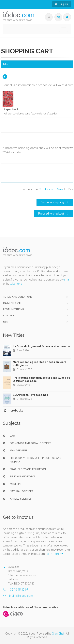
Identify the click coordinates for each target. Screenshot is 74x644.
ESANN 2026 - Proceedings (30, 395)
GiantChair (58, 634)
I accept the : (47, 189)
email (67, 280)
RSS (6, 322)
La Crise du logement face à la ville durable (41, 346)
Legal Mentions (14, 309)
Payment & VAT (12, 303)
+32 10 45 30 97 (16, 590)
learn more (55, 554)
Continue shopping (55, 202)
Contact (9, 315)
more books (13, 411)
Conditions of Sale (51, 189)
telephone (16, 284)
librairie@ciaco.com (18, 596)
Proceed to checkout (54, 214)
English (62, 4)
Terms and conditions (18, 297)
